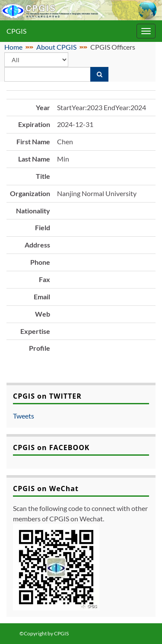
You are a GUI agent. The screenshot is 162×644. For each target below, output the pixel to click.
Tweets (24, 416)
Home (13, 47)
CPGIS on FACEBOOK (51, 447)
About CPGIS (56, 47)
